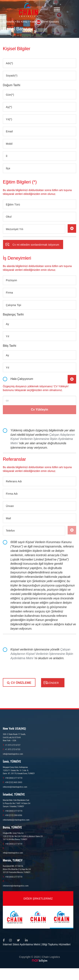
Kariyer (34, 22)
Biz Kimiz (22, 22)
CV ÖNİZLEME (19, 683)
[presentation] (32, 671)
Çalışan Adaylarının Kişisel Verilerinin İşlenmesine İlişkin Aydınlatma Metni (43, 439)
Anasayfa (8, 22)
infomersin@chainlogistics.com (16, 886)
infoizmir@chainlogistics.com (15, 787)
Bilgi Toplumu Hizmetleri (56, 944)
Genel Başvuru (50, 22)
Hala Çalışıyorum (22, 379)
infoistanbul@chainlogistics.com (16, 820)
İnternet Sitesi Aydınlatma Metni (22, 944)
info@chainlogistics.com (13, 754)
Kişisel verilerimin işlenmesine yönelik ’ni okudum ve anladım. (42, 654)
